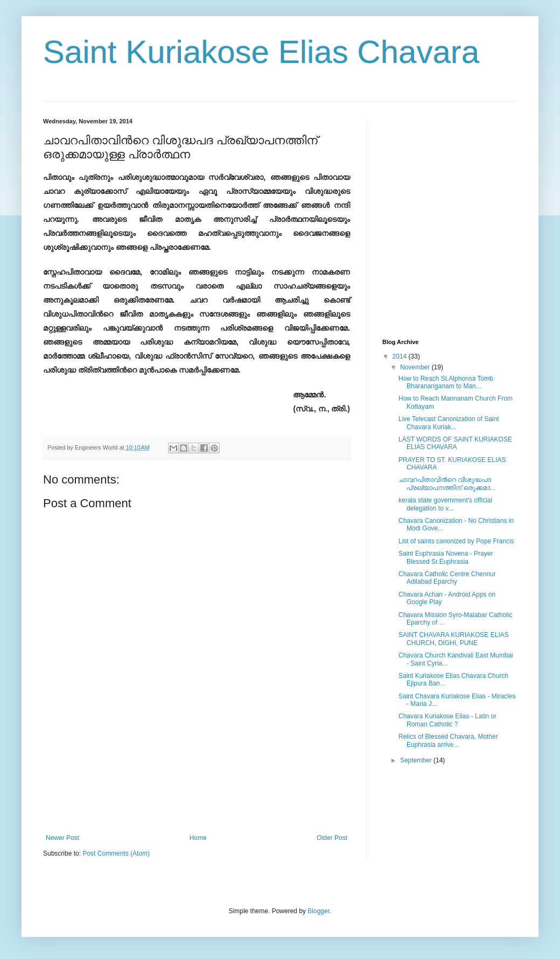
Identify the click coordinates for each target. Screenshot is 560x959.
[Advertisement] (197, 787)
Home (198, 838)
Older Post (332, 838)
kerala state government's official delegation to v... (445, 504)
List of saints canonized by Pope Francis (456, 541)
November (416, 367)
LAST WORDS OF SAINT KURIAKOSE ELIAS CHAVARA (455, 443)
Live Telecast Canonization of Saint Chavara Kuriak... (449, 423)
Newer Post (62, 838)
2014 (401, 356)
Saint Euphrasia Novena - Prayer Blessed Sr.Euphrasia (446, 557)
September (417, 760)
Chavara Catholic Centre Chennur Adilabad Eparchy (447, 578)
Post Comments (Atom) (116, 853)
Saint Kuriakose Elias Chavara (261, 52)
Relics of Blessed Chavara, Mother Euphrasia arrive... (448, 740)
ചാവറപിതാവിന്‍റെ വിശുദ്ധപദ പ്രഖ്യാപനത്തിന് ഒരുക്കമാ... (447, 484)
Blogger (318, 911)
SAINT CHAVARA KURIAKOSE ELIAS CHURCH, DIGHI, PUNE (454, 639)
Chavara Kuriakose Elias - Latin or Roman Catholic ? (447, 720)
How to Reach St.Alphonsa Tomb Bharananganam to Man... (446, 382)
